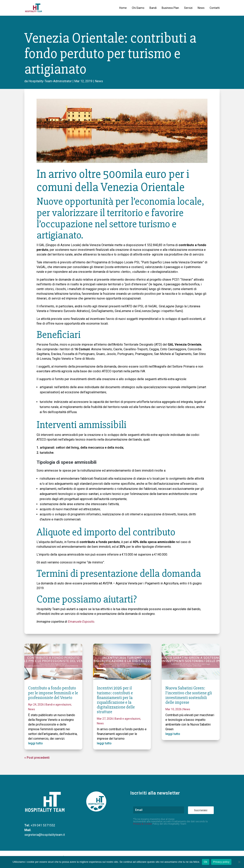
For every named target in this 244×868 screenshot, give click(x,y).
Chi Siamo (138, 8)
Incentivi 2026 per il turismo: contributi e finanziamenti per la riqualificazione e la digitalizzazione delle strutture (116, 700)
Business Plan (170, 8)
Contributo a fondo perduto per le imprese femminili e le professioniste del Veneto (53, 693)
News (201, 8)
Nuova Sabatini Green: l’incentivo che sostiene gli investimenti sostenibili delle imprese (189, 695)
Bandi (153, 8)
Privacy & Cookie (143, 824)
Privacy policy (221, 862)
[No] (239, 862)
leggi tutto (35, 743)
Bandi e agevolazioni (58, 705)
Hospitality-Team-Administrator (50, 81)
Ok (206, 862)
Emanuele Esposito (81, 622)
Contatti (215, 8)
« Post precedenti (37, 758)
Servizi (188, 8)
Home (123, 8)
